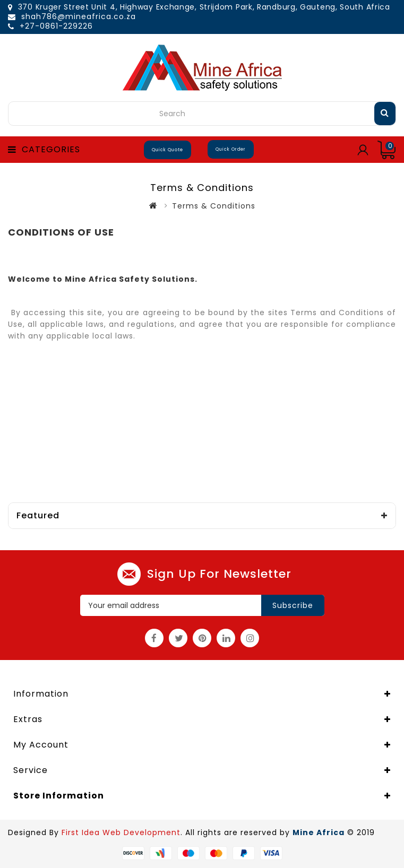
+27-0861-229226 (56, 26)
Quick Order (231, 149)
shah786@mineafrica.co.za (79, 16)
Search (385, 112)
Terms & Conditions (214, 206)
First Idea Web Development (121, 832)
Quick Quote (167, 150)
